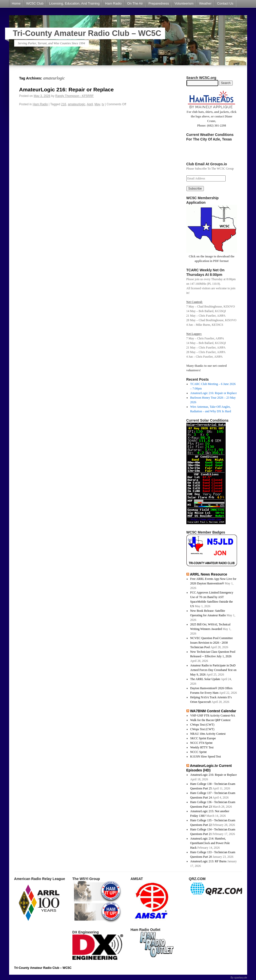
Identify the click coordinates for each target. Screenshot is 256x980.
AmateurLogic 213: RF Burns (208, 861)
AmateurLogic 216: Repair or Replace (66, 89)
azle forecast (212, 155)
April (90, 104)
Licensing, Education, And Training (74, 3)
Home (16, 3)
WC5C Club (35, 3)
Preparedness (159, 3)
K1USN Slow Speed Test (205, 757)
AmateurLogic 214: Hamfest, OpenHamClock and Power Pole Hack (210, 843)
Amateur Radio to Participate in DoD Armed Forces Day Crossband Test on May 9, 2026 (213, 670)
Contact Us (225, 3)
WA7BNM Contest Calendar (213, 711)
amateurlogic (77, 104)
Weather (205, 3)
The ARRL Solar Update (205, 679)
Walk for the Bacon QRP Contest (210, 720)
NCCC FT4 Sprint (201, 743)
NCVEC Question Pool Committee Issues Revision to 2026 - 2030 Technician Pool (211, 643)
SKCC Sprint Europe (203, 738)
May (97, 104)
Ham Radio (113, 3)
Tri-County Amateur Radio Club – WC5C (87, 33)
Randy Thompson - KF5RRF (74, 96)
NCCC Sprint (198, 752)
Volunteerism (184, 3)
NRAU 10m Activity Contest (208, 734)
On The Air (135, 3)
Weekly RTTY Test (202, 747)
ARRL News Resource (209, 574)
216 (64, 104)
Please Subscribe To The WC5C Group (210, 169)
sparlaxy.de (241, 978)
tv (103, 104)
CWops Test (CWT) (202, 725)
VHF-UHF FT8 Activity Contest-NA (213, 716)
